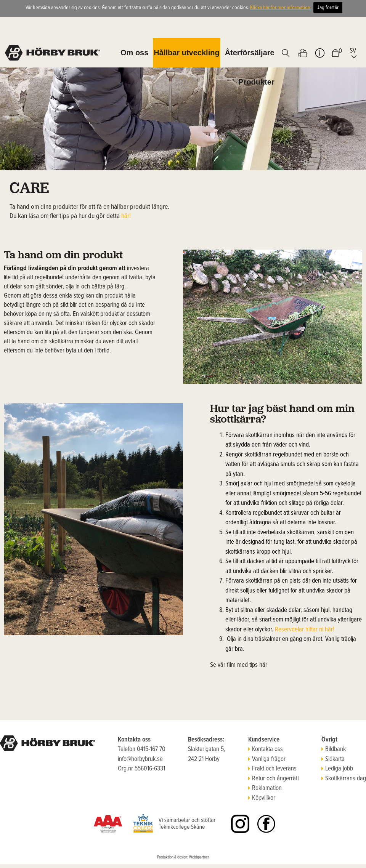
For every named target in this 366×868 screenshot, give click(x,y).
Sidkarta (333, 759)
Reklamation (265, 788)
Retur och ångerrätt (274, 779)
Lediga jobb (337, 769)
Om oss (134, 53)
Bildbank (334, 749)
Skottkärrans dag (344, 779)
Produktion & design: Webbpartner (183, 857)
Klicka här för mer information (280, 8)
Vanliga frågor (267, 759)
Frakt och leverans (272, 769)
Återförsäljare (250, 53)
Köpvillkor (262, 798)
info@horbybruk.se (140, 759)
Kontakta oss (266, 749)
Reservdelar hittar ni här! (305, 630)
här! (126, 216)
